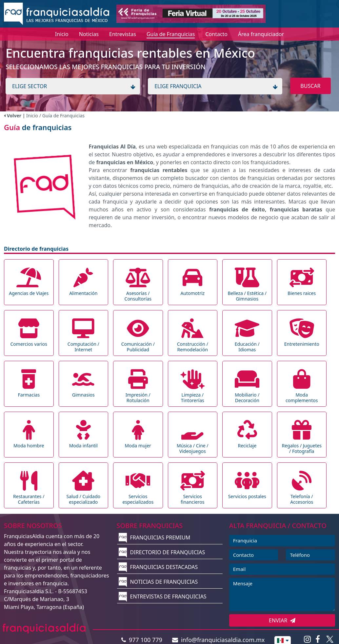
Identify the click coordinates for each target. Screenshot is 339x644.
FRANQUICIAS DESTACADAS (158, 567)
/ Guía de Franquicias (62, 116)
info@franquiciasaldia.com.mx (219, 640)
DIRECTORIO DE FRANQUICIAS (162, 552)
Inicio (32, 116)
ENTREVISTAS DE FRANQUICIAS (162, 596)
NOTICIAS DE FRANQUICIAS (158, 582)
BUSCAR (310, 86)
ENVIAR (282, 620)
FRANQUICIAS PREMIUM (154, 537)
